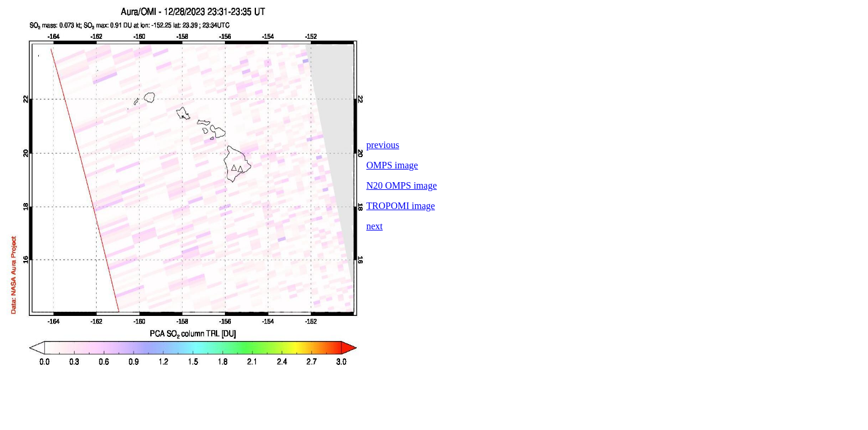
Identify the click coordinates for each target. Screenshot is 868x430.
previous (383, 145)
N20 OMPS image (401, 185)
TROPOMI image (401, 206)
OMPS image (392, 165)
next (375, 226)
